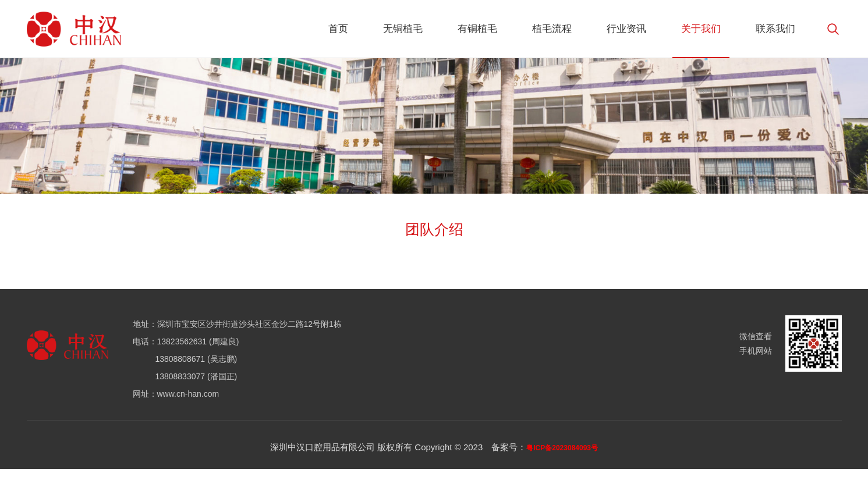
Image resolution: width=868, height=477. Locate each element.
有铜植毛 (477, 29)
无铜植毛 (403, 29)
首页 (338, 29)
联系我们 (775, 29)
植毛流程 (552, 29)
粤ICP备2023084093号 (562, 448)
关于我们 (701, 29)
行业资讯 (626, 29)
